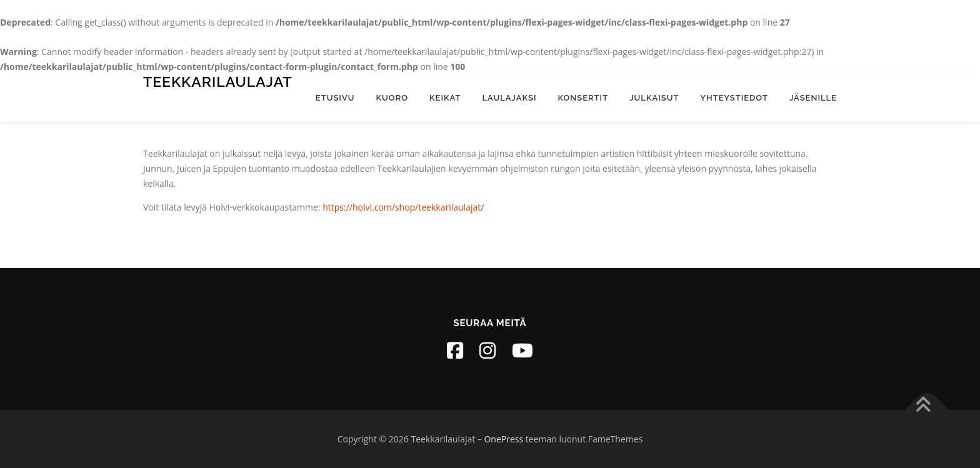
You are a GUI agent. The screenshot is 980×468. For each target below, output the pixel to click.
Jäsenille (813, 98)
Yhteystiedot (734, 98)
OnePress (503, 439)
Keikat (445, 98)
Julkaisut (654, 98)
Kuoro (392, 98)
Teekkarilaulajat (218, 82)
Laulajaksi (509, 98)
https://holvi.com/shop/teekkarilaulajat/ (403, 207)
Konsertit (583, 98)
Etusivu (335, 98)
